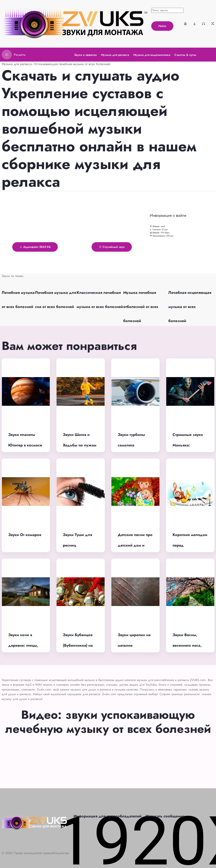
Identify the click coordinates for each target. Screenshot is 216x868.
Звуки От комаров (25, 535)
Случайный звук (112, 247)
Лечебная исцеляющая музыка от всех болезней (190, 307)
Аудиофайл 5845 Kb (35, 247)
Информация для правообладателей (108, 816)
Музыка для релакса (17, 64)
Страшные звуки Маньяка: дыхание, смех (188, 445)
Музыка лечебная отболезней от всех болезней (141, 307)
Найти (162, 26)
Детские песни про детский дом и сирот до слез (135, 545)
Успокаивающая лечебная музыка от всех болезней (72, 64)
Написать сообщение (165, 816)
